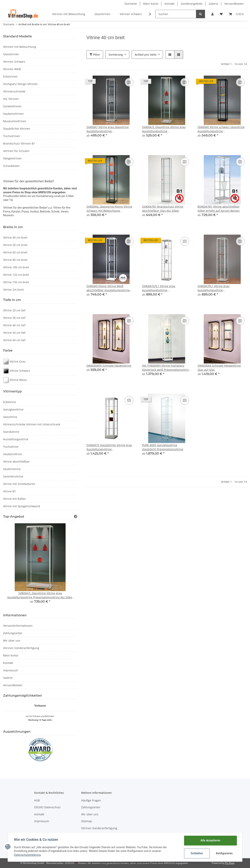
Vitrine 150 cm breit (16, 282)
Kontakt (170, 4)
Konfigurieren (224, 853)
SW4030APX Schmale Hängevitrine (109, 366)
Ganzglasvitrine (13, 409)
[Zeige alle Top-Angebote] (76, 517)
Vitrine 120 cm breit (16, 275)
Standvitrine (11, 432)
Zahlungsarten (13, 633)
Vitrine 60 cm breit (15, 252)
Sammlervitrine (13, 476)
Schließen (197, 853)
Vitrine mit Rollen (14, 499)
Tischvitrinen (12, 136)
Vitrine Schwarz (17, 371)
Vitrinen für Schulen (16, 151)
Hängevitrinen (12, 158)
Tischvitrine (11, 447)
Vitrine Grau (14, 362)
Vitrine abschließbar (16, 462)
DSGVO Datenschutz (47, 807)
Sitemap (87, 821)
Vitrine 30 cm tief (14, 318)
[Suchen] (176, 14)
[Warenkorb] (236, 14)
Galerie (213, 4)
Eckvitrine (9, 402)
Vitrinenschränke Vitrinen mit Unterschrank (32, 424)
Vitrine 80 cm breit (15, 260)
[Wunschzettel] (221, 14)
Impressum (11, 670)
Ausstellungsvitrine (16, 439)
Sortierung (116, 55)
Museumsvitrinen (15, 121)
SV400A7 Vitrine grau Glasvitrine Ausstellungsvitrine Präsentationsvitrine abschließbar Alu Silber (109, 129)
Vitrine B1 (9, 491)
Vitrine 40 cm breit (15, 237)
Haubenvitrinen (13, 114)
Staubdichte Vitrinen (17, 129)
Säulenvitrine (12, 469)
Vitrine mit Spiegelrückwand (22, 506)
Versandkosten (234, 4)
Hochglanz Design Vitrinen (20, 84)
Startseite (131, 4)
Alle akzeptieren (210, 840)
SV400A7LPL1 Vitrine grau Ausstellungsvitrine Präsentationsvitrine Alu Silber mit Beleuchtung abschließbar (165, 288)
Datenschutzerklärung (27, 855)
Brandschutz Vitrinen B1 (19, 143)
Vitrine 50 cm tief (14, 333)
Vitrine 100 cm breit (16, 267)
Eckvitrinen (10, 76)
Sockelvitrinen (12, 106)
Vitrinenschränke (14, 91)
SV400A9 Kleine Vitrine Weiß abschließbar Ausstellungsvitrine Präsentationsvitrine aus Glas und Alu (109, 288)
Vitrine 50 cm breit (15, 245)
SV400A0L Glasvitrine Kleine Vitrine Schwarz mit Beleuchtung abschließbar (109, 209)
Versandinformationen (18, 626)
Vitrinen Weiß (12, 69)
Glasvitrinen (11, 54)
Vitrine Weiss (15, 380)
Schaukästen (11, 166)
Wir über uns (12, 641)
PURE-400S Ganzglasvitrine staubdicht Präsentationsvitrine (163, 447)
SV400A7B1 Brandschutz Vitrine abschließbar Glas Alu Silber (163, 209)
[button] (212, 14)
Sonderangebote (192, 4)
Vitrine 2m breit (13, 290)
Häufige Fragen (91, 800)
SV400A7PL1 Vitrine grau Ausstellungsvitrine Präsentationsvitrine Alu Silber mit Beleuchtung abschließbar (220, 288)
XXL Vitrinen (11, 99)
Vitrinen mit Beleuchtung (20, 47)
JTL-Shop (230, 863)
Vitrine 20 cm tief (14, 310)
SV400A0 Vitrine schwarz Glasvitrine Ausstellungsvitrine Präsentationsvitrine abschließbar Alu (221, 129)
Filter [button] (95, 55)
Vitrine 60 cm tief (14, 340)
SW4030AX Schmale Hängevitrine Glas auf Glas (219, 368)
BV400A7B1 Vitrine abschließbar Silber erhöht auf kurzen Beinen (219, 209)
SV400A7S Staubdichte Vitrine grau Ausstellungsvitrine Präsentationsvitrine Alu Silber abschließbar (109, 447)
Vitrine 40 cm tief (14, 325)
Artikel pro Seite (146, 55)
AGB (37, 800)
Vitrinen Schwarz (14, 62)
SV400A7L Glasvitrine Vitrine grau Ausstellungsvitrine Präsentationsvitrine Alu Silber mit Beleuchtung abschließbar (165, 129)
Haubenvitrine (13, 454)
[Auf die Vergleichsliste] (129, 82)
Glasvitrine (10, 417)
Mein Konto (151, 4)
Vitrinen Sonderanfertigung (21, 648)
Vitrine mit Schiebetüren (19, 484)
